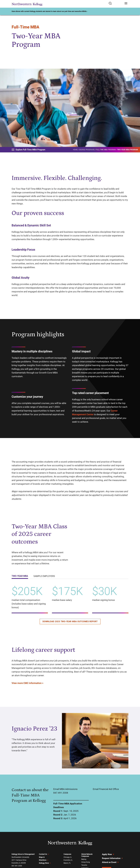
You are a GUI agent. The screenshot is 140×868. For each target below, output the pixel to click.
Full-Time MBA (25, 27)
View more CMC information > (27, 683)
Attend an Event (110, 862)
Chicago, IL (68, 857)
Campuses (67, 854)
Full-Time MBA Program (106, 150)
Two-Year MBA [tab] (20, 576)
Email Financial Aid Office (106, 789)
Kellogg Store (45, 863)
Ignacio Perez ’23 (34, 729)
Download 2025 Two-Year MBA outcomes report (70, 621)
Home (75, 150)
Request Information (112, 858)
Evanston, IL (68, 860)
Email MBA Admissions (65, 789)
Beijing (84, 859)
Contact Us (44, 854)
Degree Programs (87, 150)
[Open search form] (116, 3)
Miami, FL (67, 863)
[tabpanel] (70, 604)
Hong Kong (86, 862)
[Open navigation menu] (126, 3)
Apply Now (108, 854)
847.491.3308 (61, 793)
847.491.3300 (17, 866)
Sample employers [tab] (44, 576)
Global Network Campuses (87, 855)
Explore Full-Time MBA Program (28, 150)
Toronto (84, 865)
